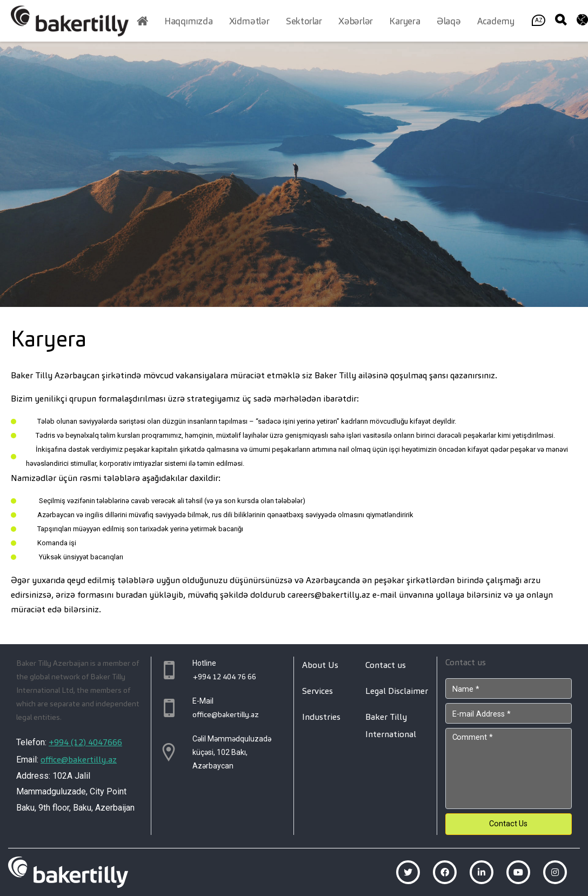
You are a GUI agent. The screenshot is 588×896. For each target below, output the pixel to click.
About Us (320, 665)
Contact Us (508, 824)
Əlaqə (449, 21)
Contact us (386, 665)
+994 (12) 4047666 (85, 742)
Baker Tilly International (391, 726)
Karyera (405, 21)
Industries (321, 717)
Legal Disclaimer (397, 691)
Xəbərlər (356, 21)
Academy (496, 21)
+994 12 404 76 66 (224, 677)
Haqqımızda (189, 21)
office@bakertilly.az (79, 760)
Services (318, 691)
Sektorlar (304, 21)
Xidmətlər (249, 21)
